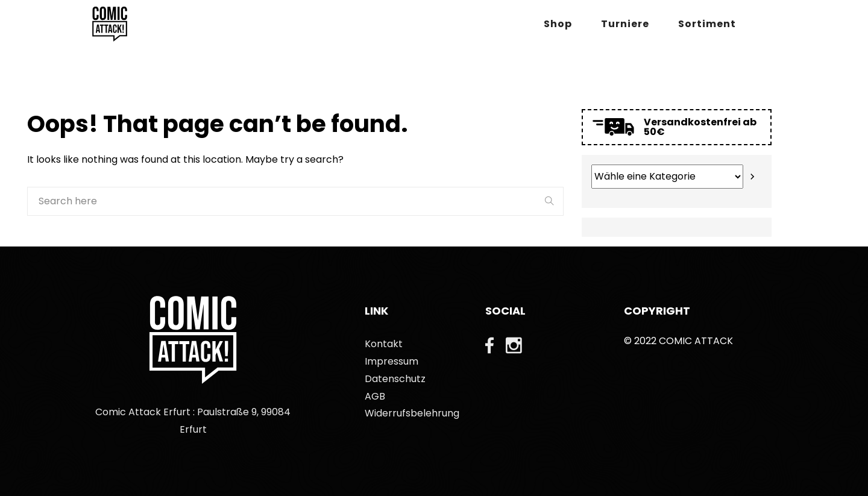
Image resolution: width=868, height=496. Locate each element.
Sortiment (707, 24)
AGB (375, 396)
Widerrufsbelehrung (412, 413)
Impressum (392, 361)
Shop (558, 24)
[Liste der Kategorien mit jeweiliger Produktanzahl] (667, 177)
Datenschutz (395, 379)
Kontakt (384, 344)
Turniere (625, 24)
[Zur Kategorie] (753, 177)
